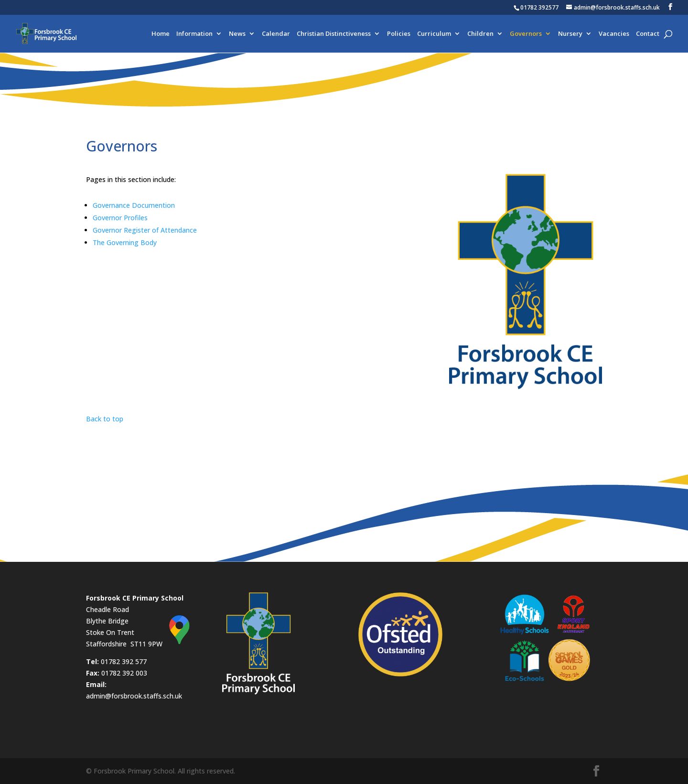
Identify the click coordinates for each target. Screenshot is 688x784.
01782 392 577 (124, 661)
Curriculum (434, 34)
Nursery (570, 34)
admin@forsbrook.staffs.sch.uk (134, 696)
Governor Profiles (120, 218)
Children (480, 34)
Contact (648, 34)
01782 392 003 (124, 673)
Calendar (276, 34)
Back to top (105, 419)
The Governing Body (125, 242)
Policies (399, 34)
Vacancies (614, 34)
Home (161, 34)
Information (194, 34)
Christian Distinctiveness (334, 34)
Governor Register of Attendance (145, 230)
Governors (526, 34)
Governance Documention (134, 205)
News (237, 34)
